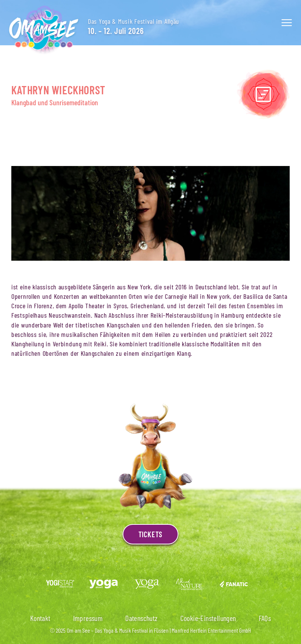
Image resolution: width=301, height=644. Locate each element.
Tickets (151, 534)
